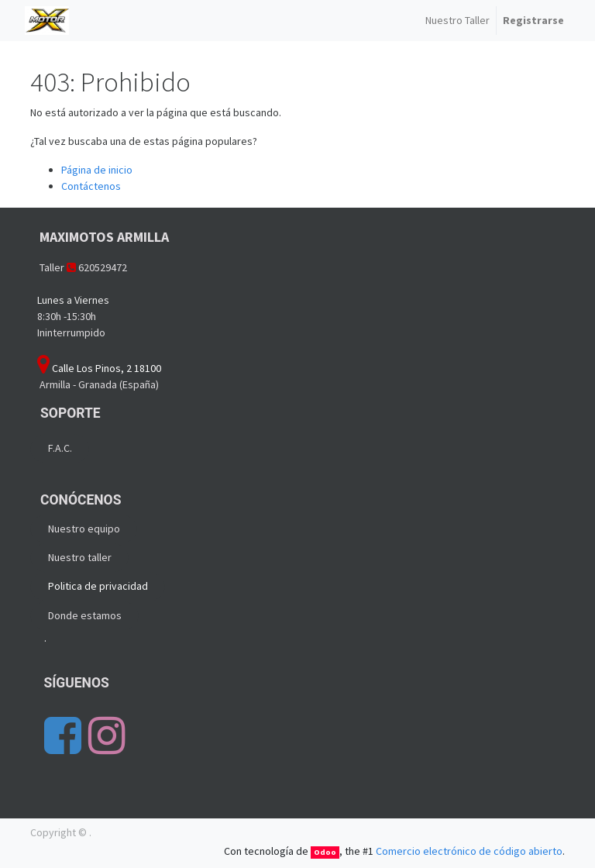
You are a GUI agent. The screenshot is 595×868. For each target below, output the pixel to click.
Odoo (325, 852)
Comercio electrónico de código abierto (469, 851)
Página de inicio (97, 170)
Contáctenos (91, 186)
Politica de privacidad (98, 586)
